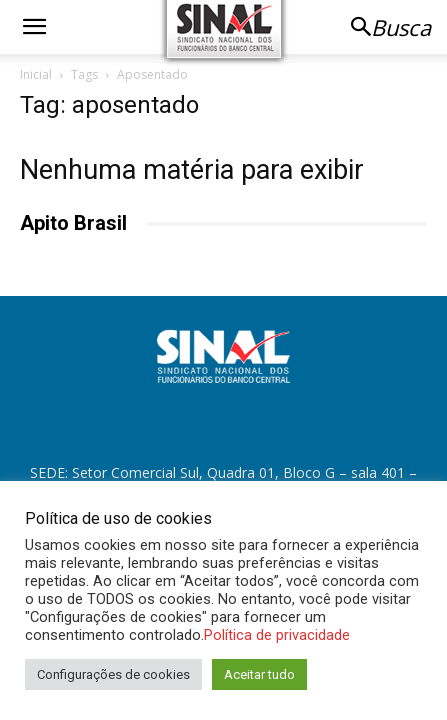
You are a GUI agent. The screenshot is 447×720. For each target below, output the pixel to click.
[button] (34, 27)
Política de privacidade (277, 635)
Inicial (36, 74)
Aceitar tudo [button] (259, 674)
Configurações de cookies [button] (113, 674)
